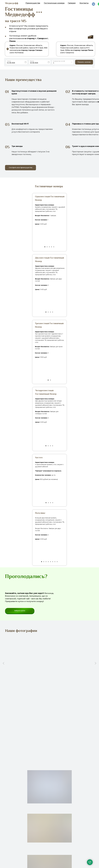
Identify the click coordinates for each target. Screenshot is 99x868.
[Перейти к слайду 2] (42, 687)
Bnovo (93, 67)
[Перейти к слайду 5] (47, 687)
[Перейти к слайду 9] (54, 687)
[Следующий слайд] (95, 663)
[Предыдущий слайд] (4, 663)
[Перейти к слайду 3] (43, 687)
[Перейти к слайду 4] (45, 687)
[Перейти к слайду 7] (50, 687)
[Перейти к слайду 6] (49, 687)
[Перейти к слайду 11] (57, 687)
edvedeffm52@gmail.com (66, 863)
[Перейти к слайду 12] (59, 687)
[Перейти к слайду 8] (52, 687)
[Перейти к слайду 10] (56, 687)
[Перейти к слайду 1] (40, 687)
